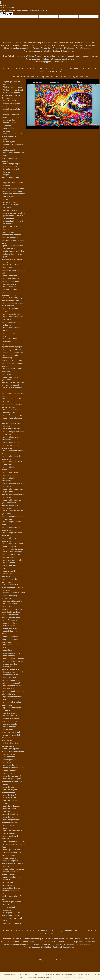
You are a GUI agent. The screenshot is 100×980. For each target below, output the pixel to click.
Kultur (48, 45)
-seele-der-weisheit (10, 817)
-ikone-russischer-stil (10, 279)
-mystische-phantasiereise (13, 661)
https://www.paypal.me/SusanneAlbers (50, 62)
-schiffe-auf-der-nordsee (12, 765)
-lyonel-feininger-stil (10, 620)
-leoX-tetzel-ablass (10, 604)
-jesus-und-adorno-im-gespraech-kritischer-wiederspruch (11, 445)
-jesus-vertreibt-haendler (12, 552)
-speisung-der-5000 (10, 874)
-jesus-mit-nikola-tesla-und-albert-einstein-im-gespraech (13, 371)
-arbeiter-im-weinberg (11, 115)
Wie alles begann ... (32, 51)
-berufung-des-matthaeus (12, 134)
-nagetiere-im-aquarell (11, 713)
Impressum (17, 43)
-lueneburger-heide (10, 607)
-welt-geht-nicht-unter (11, 915)
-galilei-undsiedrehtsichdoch (13, 213)
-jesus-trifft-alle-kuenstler (12, 415)
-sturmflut (6, 880)
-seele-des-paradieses (11, 820)
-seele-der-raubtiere (10, 812)
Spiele (88, 45)
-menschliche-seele (10, 637)
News (45, 43)
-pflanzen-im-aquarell (11, 749)
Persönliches (46, 48)
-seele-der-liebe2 (9, 795)
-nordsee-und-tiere (10, 716)
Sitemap (36, 48)
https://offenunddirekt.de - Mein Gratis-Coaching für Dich (71, 43)
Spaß (70, 45)
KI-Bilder (41, 69)
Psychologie (79, 45)
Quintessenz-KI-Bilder (70, 69)
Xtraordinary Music (47, 71)
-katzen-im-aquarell (10, 585)
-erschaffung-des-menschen (76, 77)
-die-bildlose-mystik (10, 166)
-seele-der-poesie (9, 809)
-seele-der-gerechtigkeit (12, 779)
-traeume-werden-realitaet (13, 883)
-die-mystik (7, 172)
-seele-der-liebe (8, 792)
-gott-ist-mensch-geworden (13, 251)
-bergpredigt (7, 131)
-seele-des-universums (11, 822)
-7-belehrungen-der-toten (12, 87)
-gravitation (7, 257)
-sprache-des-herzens (11, 877)
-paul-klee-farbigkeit (10, 724)
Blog (55, 48)
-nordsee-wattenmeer (11, 719)
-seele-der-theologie (10, 814)
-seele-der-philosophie (11, 806)
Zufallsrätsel (46, 51)
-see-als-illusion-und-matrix (13, 768)
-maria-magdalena (10, 623)
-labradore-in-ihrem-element (13, 593)
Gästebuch (27, 48)
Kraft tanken (6, 45)
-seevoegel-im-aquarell (11, 850)
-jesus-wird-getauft (10, 576)
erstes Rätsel (63, 48)
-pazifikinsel (7, 740)
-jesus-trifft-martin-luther (12, 429)
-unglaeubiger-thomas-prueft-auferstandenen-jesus (11, 891)
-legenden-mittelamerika (12, 601)
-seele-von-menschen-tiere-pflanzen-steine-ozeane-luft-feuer (13, 844)
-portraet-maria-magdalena (13, 751)
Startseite (7, 43)
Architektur (62, 45)
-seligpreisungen (9, 855)
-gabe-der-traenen (9, 210)
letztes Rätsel (69, 51)
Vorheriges (37, 82)
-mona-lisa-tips (8, 650)
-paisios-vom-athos (10, 721)
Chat (72, 48)
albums (57, 77)
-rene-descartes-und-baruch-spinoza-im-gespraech (11, 760)
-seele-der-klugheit (10, 790)
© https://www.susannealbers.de (50, 960)
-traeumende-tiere (9, 885)
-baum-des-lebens (9, 128)
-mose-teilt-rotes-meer (11, 653)
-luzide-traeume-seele (11, 617)
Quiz (78, 48)
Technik (32, 45)
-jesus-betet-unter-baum (12, 314)
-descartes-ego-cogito (11, 164)
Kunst (25, 45)
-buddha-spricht (8, 150)
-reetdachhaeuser (9, 754)
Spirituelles (17, 45)
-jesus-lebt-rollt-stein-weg (12, 361)
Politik (54, 45)
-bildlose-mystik (8, 142)
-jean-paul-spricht (9, 284)
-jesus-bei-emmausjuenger (13, 298)
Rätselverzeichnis (88, 48)
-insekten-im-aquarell (11, 281)
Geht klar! (54, 977)
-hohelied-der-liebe (10, 276)
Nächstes (80, 82)
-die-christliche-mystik (11, 169)
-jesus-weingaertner (10, 563)
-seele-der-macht (9, 798)
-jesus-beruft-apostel (10, 300)
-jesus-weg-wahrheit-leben (13, 560)
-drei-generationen (10, 175)
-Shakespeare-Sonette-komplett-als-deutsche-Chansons (11, 95)
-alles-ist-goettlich (9, 101)
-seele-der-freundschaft (11, 776)
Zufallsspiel (57, 51)
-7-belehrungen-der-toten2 (13, 90)
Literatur (40, 45)
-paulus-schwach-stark (11, 732)
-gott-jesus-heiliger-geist (12, 254)
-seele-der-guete (9, 787)
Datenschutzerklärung (32, 43)
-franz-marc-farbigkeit (11, 202)
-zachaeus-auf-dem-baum (13, 924)
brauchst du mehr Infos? (73, 977)
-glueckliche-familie (10, 238)
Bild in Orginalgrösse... (64, 126)
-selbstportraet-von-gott (11, 853)
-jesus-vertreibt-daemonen (13, 549)
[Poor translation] (9, 14)
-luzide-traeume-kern (11, 615)
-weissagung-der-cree (11, 913)
